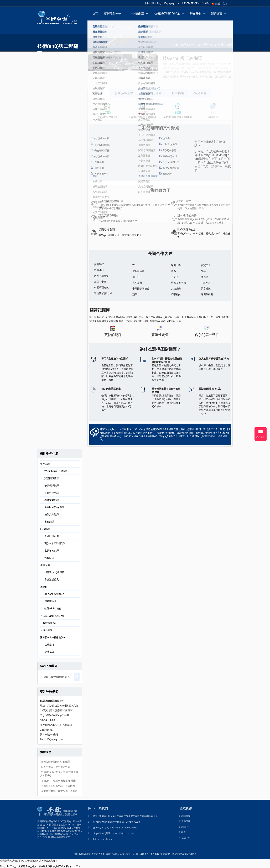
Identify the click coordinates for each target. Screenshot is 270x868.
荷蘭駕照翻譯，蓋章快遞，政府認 (59, 791)
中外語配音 (138, 14)
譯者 (183, 832)
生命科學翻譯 (52, 493)
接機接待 (49, 645)
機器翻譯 (48, 630)
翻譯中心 (98, 27)
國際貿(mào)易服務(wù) (53, 637)
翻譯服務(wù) (113, 14)
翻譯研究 (185, 816)
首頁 (95, 14)
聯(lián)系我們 (98, 808)
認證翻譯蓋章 (52, 478)
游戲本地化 (50, 601)
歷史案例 (196, 14)
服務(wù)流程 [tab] (124, 93)
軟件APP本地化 (53, 608)
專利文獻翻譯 (52, 500)
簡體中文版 (220, 4)
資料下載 (185, 821)
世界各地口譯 (52, 551)
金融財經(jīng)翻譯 (54, 507)
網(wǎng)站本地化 (54, 594)
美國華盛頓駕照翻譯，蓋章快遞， (59, 786)
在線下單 (144, 27)
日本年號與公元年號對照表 (56, 767)
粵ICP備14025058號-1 (184, 854)
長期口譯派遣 (52, 536)
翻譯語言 (217, 14)
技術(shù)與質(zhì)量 (167, 14)
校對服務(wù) (50, 623)
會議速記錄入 (52, 579)
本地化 (44, 587)
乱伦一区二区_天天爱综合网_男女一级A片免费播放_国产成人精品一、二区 (40, 866)
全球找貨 (49, 652)
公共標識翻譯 (52, 486)
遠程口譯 (49, 558)
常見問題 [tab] (200, 93)
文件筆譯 (203, 45)
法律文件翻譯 (52, 514)
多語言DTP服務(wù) (54, 616)
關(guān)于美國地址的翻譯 (55, 762)
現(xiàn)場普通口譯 (55, 543)
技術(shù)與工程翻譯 (221, 45)
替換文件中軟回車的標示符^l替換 (59, 781)
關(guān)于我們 (119, 27)
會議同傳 (45, 565)
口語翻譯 (45, 529)
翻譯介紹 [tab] (98, 93)
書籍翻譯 (49, 522)
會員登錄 (149, 3)
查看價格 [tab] (178, 93)
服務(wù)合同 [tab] (152, 93)
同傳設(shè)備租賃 (54, 572)
